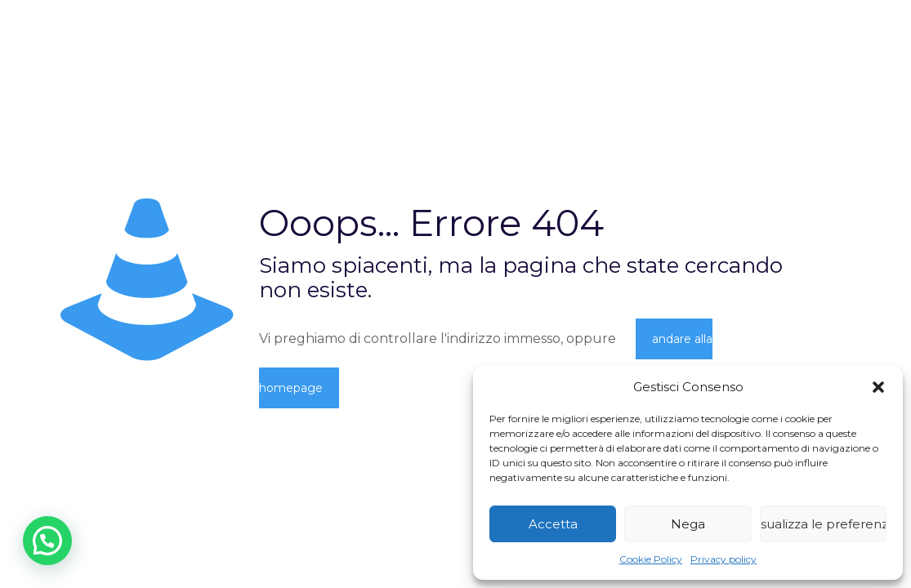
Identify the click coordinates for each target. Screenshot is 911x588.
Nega (688, 524)
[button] (878, 387)
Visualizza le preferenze (823, 524)
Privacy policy (723, 559)
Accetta (553, 524)
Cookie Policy (651, 559)
